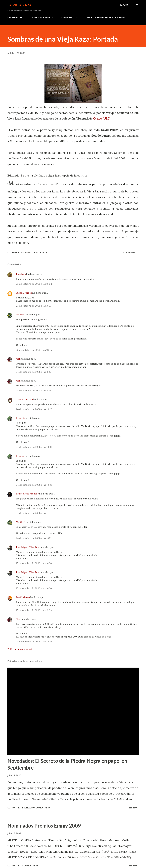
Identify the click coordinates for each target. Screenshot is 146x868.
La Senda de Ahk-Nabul (42, 17)
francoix (21, 418)
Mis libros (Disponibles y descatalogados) (107, 17)
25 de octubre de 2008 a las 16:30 (34, 563)
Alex (18, 359)
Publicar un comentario (20, 649)
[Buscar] (124, 5)
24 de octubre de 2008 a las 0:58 (33, 390)
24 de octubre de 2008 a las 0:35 (33, 372)
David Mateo (23, 597)
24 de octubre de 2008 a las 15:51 (34, 538)
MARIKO (21, 315)
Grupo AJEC (101, 118)
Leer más (134, 808)
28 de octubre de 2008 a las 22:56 (34, 641)
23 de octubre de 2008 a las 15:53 (34, 306)
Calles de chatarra (70, 17)
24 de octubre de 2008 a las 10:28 (34, 409)
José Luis (21, 274)
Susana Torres (24, 293)
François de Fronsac (27, 494)
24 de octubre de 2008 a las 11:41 (34, 513)
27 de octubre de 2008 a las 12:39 (34, 610)
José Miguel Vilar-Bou (28, 547)
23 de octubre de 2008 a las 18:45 (34, 350)
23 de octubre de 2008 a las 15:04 (34, 284)
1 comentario (30, 866)
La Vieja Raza (20, 5)
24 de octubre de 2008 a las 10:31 (34, 447)
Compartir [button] (129, 252)
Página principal (15, 17)
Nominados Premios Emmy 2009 (44, 826)
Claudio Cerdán (24, 399)
